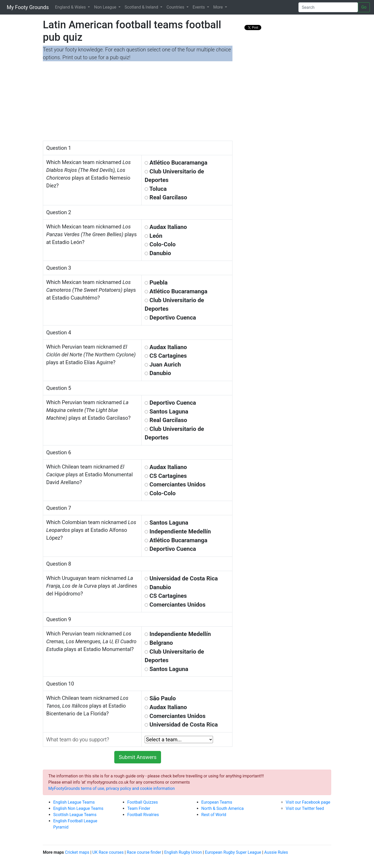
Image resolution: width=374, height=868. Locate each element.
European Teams (217, 802)
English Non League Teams (78, 808)
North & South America (222, 808)
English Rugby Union (183, 852)
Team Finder (139, 808)
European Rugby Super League (233, 852)
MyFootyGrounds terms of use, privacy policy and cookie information (112, 788)
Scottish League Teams (75, 815)
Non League (106, 7)
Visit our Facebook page (308, 802)
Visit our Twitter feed (305, 808)
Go (364, 7)
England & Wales (71, 7)
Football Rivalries (143, 815)
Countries (176, 7)
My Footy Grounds (26, 7)
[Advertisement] (138, 102)
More (219, 7)
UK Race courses (108, 852)
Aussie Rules (276, 852)
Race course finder (144, 852)
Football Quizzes (143, 802)
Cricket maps (77, 852)
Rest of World (214, 815)
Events (199, 7)
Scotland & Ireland (142, 7)
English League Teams (74, 802)
